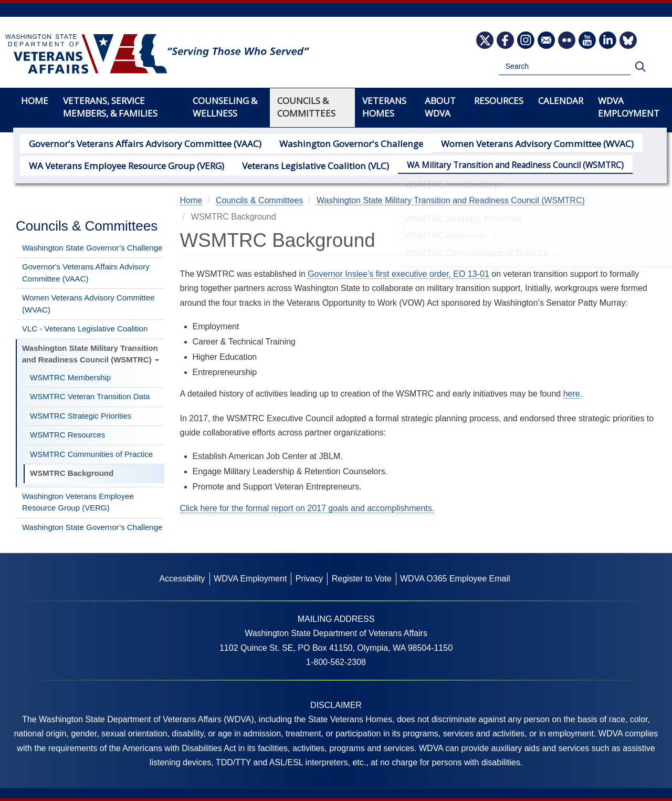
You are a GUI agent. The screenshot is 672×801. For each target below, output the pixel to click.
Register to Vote (362, 579)
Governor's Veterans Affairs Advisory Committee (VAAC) (136, 143)
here (572, 394)
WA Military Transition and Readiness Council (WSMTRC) (489, 164)
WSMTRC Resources (67, 435)
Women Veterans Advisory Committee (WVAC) (497, 143)
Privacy (309, 579)
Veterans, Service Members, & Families (110, 107)
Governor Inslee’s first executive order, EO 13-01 (398, 274)
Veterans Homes (384, 107)
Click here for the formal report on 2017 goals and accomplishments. (307, 508)
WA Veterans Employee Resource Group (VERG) (119, 164)
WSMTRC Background (72, 473)
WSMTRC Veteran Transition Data (90, 396)
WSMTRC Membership (70, 377)
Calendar (561, 101)
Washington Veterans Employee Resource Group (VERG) (78, 502)
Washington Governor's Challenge (326, 143)
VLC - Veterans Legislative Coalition (85, 329)
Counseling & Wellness (225, 107)
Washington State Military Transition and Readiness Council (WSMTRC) (91, 354)
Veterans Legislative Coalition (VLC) (295, 164)
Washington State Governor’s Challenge (92, 248)
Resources (499, 101)
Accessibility (182, 579)
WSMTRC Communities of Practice (91, 454)
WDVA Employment (629, 107)
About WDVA (440, 107)
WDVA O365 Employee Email (455, 579)
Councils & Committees (306, 107)
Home (35, 101)
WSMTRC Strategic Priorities (81, 416)
